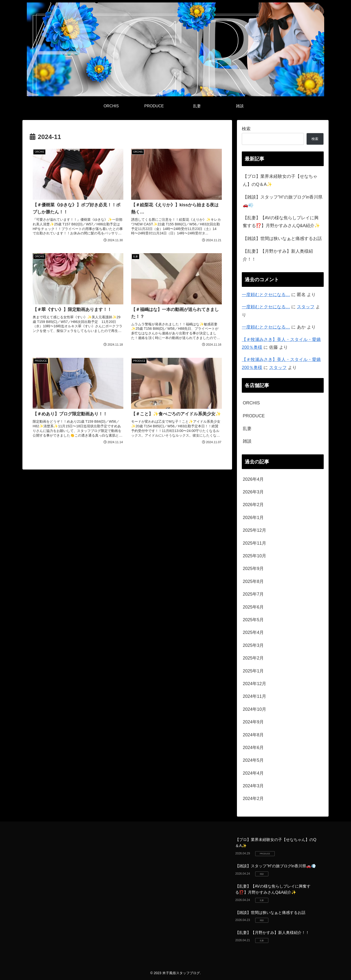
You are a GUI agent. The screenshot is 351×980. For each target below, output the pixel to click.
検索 (246, 129)
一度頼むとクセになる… (266, 295)
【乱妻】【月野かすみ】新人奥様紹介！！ (278, 255)
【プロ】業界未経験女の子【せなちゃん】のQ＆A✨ (280, 180)
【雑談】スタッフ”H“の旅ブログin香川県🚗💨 (283, 201)
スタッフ (306, 307)
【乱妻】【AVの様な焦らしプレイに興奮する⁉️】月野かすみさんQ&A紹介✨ (281, 222)
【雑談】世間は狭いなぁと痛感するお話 (282, 239)
